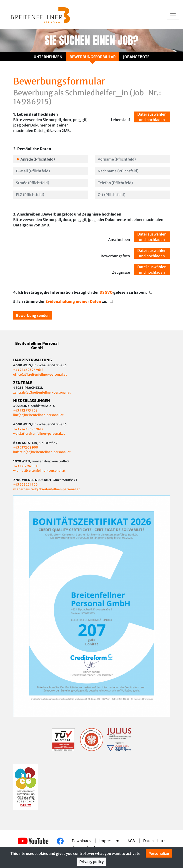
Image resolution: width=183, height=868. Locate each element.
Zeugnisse (121, 272)
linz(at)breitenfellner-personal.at (38, 415)
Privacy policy (91, 862)
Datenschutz (154, 841)
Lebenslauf (120, 120)
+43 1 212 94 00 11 (26, 466)
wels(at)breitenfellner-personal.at (39, 434)
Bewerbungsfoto (115, 256)
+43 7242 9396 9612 (28, 370)
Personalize (159, 853)
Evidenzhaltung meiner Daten (74, 301)
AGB (132, 841)
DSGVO (106, 292)
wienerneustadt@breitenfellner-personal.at (46, 489)
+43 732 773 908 (26, 410)
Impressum (110, 841)
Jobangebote (136, 57)
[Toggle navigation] (173, 15)
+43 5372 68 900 (26, 448)
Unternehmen (48, 57)
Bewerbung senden (33, 315)
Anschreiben (119, 240)
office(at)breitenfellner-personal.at (40, 375)
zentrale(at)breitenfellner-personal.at (42, 393)
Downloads (82, 841)
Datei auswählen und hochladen (152, 117)
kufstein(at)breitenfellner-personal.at (42, 452)
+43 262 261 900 (25, 485)
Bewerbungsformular (93, 57)
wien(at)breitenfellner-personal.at (39, 471)
